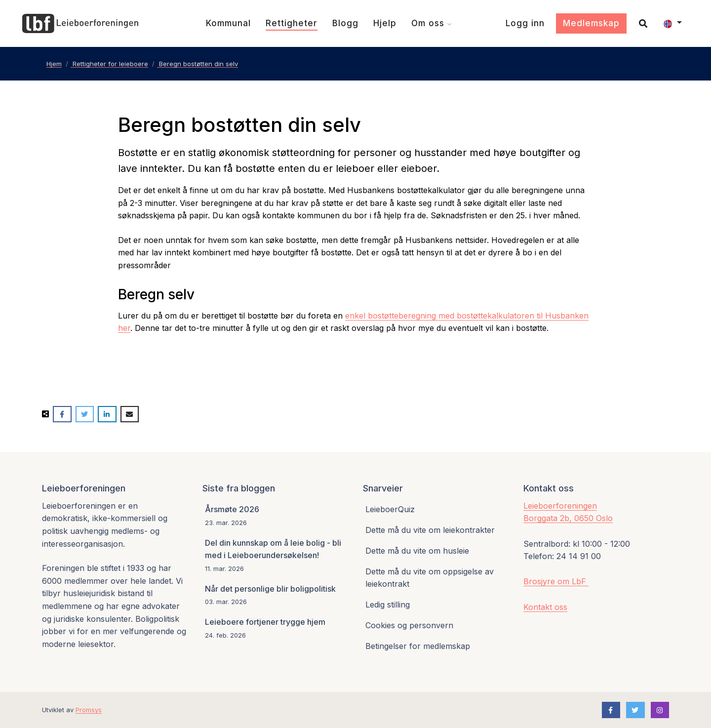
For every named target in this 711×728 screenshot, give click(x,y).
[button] (673, 24)
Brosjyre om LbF (556, 581)
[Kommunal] (228, 23)
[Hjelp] (385, 23)
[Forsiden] (80, 24)
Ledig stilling (388, 605)
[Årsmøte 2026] (275, 516)
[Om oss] (432, 23)
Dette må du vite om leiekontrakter (430, 530)
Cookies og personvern (409, 625)
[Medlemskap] (591, 24)
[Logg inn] (525, 23)
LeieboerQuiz (390, 509)
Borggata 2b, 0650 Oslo (568, 518)
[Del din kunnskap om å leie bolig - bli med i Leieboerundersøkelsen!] (275, 556)
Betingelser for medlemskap (418, 646)
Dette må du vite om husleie (417, 551)
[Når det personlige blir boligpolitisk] (275, 595)
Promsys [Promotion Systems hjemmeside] (89, 710)
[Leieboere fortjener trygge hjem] (275, 628)
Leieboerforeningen (560, 506)
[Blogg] (345, 23)
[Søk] (639, 23)
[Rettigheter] (292, 23)
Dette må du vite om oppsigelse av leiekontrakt (430, 578)
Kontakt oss (545, 607)
